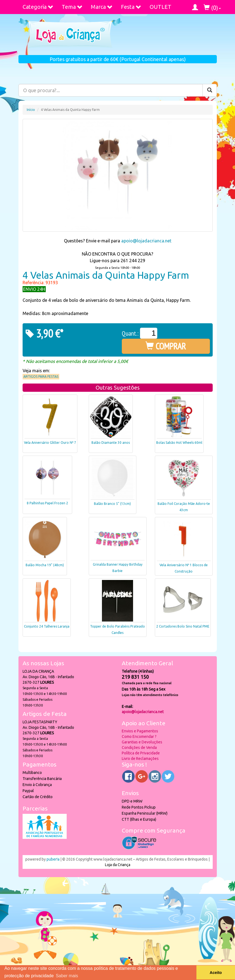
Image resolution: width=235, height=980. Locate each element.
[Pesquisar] (210, 90)
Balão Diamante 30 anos (111, 443)
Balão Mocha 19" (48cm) (45, 565)
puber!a (53, 859)
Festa (131, 7)
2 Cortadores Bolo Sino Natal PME (183, 626)
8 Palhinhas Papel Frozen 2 (47, 503)
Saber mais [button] (67, 976)
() (212, 8)
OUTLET (160, 7)
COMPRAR (166, 346)
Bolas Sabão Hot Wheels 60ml (179, 443)
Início (31, 110)
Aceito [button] (216, 973)
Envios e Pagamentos (140, 731)
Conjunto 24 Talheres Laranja (47, 626)
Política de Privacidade (141, 753)
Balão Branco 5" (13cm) (112, 504)
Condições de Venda (139, 748)
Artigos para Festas (41, 377)
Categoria (38, 7)
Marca (102, 7)
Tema (72, 7)
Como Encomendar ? (139, 737)
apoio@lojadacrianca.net (146, 241)
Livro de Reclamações (140, 759)
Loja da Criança (118, 865)
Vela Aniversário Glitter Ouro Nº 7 (50, 443)
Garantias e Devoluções (142, 742)
